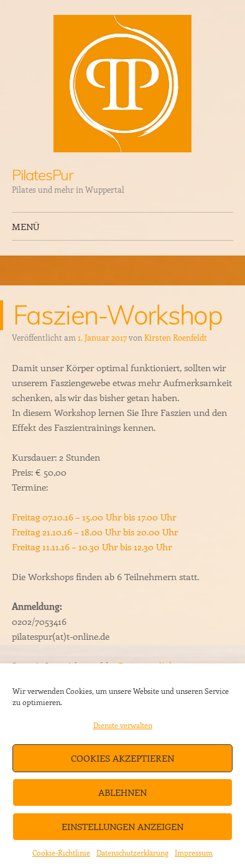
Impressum (194, 852)
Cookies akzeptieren (122, 758)
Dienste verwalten (123, 725)
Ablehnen (122, 792)
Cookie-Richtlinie (61, 852)
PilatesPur (42, 175)
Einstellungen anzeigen (122, 826)
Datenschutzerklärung (132, 852)
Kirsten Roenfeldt (176, 337)
